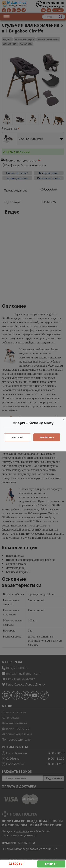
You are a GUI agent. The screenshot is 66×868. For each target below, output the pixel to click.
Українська (47, 437)
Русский (18, 437)
